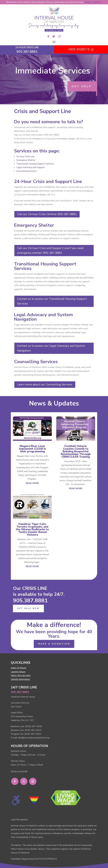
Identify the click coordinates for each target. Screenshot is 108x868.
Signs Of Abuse (18, 668)
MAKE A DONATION (54, 644)
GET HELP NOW (28, 608)
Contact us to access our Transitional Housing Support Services (52, 301)
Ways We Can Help (21, 676)
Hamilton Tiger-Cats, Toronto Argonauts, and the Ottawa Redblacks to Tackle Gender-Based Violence (32, 529)
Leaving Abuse (18, 672)
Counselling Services (26, 171)
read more (32, 483)
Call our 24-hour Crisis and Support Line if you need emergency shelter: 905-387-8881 (50, 250)
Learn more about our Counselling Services (45, 385)
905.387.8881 (30, 601)
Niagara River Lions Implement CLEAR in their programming (32, 449)
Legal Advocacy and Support (31, 167)
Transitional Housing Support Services (35, 164)
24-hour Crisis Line (25, 156)
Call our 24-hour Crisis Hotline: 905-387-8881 (47, 214)
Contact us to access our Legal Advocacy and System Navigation (51, 348)
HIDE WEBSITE (79, 49)
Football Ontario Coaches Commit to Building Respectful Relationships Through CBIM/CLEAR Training (76, 451)
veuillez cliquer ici (93, 2)
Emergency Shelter (26, 160)
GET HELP (82, 86)
